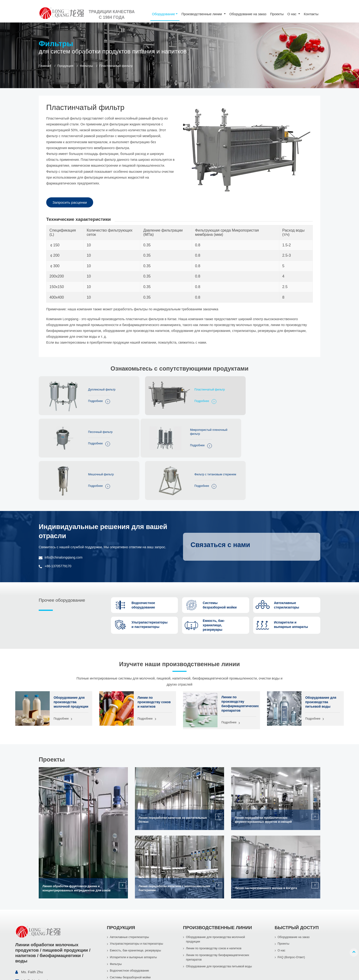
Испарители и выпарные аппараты (134, 911)
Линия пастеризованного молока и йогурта (267, 841)
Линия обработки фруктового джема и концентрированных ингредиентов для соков (76, 841)
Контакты (311, 14)
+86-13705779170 (58, 518)
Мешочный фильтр (192, 427)
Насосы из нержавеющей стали (132, 939)
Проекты (277, 14)
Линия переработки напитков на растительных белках (174, 773)
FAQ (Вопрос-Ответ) (292, 911)
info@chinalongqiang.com (64, 509)
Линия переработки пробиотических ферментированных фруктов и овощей (264, 773)
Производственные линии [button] (202, 14)
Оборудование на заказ (248, 14)
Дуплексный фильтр (97, 388)
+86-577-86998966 (36, 943)
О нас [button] (292, 14)
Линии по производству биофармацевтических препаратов (239, 656)
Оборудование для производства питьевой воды (321, 654)
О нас (282, 904)
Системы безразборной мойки (131, 932)
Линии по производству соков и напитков (155, 654)
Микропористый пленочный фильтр (103, 428)
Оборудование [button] (164, 14)
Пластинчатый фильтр (195, 388)
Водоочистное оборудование (130, 925)
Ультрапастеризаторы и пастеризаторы (137, 897)
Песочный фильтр (287, 388)
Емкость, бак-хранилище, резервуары (136, 904)
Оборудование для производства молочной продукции (69, 656)
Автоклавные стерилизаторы (130, 890)
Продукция (65, 66)
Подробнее (91, 400)
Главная (45, 66)
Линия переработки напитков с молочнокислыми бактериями (176, 841)
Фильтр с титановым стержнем (289, 428)
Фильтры (86, 66)
